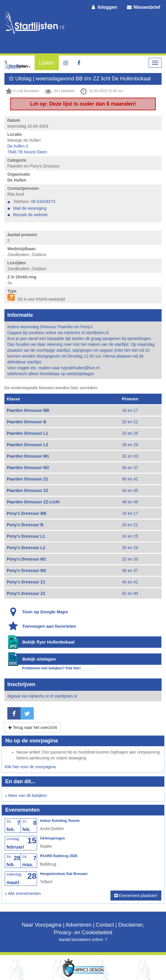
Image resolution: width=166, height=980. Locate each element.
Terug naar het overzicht (33, 727)
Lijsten (47, 63)
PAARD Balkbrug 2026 (59, 856)
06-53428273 (43, 202)
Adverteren (78, 925)
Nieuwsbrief (143, 7)
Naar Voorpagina (42, 925)
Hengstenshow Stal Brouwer (64, 874)
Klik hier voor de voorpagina (30, 767)
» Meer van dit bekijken (26, 795)
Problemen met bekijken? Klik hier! (51, 668)
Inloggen (104, 7)
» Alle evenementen (23, 893)
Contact (105, 925)
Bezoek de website (31, 215)
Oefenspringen (52, 838)
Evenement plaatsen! (136, 896)
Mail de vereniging (30, 208)
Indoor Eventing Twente (60, 821)
